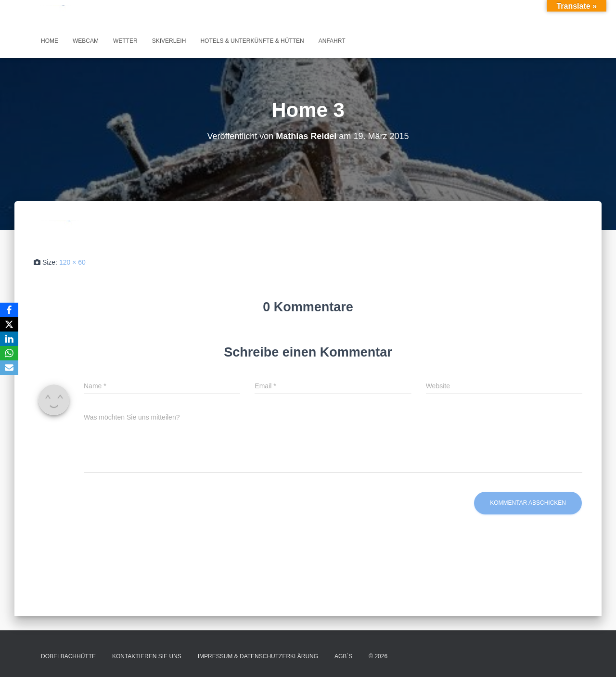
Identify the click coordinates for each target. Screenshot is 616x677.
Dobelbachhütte (68, 656)
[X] (9, 324)
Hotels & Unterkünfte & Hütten (252, 41)
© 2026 (378, 656)
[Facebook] (9, 310)
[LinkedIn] (9, 339)
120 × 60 (72, 262)
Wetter (125, 41)
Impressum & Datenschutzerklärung (258, 656)
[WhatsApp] (9, 353)
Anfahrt (332, 41)
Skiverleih (169, 41)
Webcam (86, 41)
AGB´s (343, 656)
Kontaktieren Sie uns (147, 656)
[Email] (9, 368)
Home (50, 41)
